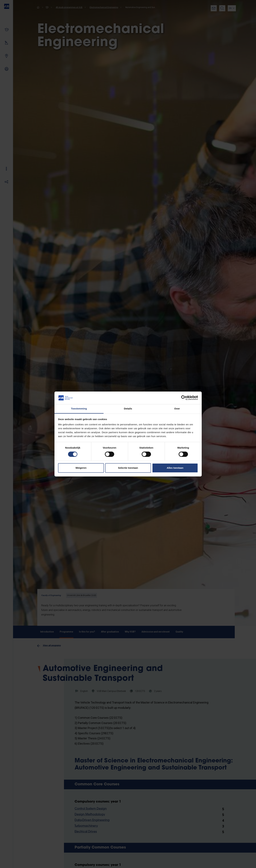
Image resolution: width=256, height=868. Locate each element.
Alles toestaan (175, 468)
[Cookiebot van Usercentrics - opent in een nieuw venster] (184, 398)
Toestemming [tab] (79, 409)
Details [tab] (128, 409)
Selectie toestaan (128, 468)
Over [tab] (177, 409)
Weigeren (81, 468)
